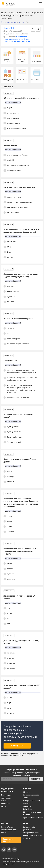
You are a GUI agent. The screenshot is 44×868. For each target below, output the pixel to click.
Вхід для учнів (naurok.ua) (29, 828)
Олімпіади (27, 809)
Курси (4, 806)
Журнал (26, 792)
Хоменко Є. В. (9, 28)
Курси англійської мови (33, 818)
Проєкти (27, 804)
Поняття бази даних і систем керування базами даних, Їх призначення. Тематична (17, 39)
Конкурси (27, 806)
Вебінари (5, 801)
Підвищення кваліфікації (6, 797)
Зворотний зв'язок (8, 840)
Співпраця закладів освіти (9, 831)
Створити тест (17, 746)
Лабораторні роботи (32, 801)
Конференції (6, 804)
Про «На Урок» (7, 827)
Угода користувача (8, 862)
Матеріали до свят (31, 833)
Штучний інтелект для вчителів (32, 813)
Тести (26, 798)
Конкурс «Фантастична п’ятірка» (33, 837)
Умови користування (24, 862)
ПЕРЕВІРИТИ (36, 779)
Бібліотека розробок (32, 795)
